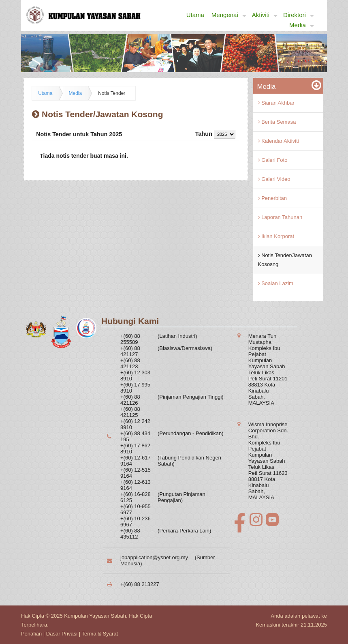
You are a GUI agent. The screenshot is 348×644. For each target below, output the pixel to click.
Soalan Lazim (276, 283)
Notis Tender (112, 93)
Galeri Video (274, 179)
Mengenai (229, 15)
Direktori (299, 15)
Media (302, 25)
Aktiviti (265, 15)
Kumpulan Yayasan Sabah (95, 616)
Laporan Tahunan (280, 217)
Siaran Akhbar (276, 103)
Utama (195, 15)
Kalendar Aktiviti (279, 141)
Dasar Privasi (62, 634)
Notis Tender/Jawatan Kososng (285, 260)
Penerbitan (273, 198)
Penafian (31, 634)
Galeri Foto (273, 160)
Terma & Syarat (100, 634)
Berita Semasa (277, 122)
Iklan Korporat (276, 236)
